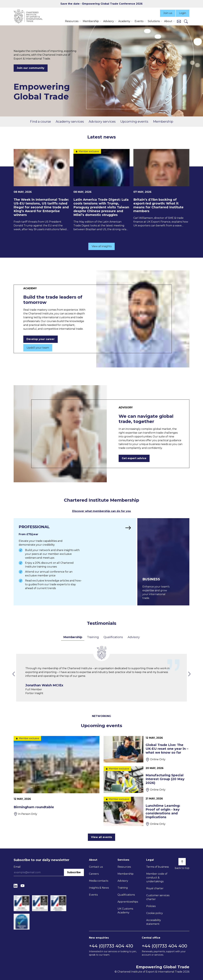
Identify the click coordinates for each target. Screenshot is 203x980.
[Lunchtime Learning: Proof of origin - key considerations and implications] (146, 811)
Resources (124, 867)
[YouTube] (23, 886)
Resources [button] (72, 21)
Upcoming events (134, 122)
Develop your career (41, 339)
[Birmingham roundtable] (57, 776)
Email (17, 867)
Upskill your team (38, 348)
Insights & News (99, 888)
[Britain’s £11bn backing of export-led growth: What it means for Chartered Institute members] (161, 188)
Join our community (31, 68)
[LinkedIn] (16, 886)
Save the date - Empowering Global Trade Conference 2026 (101, 4)
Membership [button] (91, 21)
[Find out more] (75, 562)
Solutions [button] (154, 21)
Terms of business (157, 867)
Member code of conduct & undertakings (157, 878)
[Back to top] (182, 862)
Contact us (96, 867)
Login (183, 13)
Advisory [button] (109, 21)
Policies (151, 906)
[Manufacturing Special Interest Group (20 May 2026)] (146, 780)
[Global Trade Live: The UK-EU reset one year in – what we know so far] (146, 749)
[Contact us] (179, 21)
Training (93, 637)
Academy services (70, 122)
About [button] (168, 21)
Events (93, 895)
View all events (101, 837)
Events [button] (139, 21)
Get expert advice (134, 458)
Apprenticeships (128, 902)
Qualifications (113, 637)
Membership (163, 122)
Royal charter (155, 888)
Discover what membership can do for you (101, 511)
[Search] (186, 21)
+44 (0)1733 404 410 (111, 946)
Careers (94, 874)
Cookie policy (155, 913)
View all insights (102, 246)
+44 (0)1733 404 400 (164, 946)
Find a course (40, 122)
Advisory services (102, 122)
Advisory (134, 637)
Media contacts (99, 881)
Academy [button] (124, 21)
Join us (168, 13)
